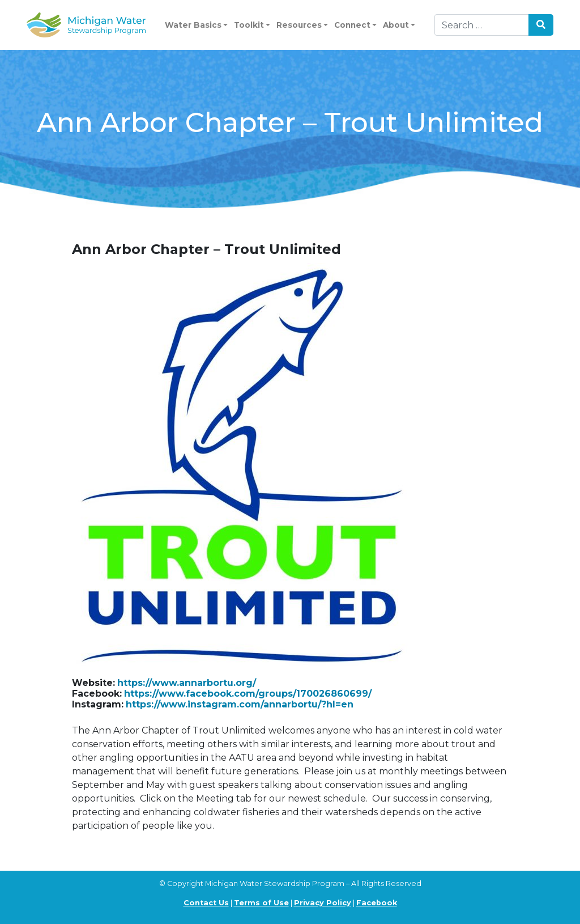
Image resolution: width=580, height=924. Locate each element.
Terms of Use (261, 903)
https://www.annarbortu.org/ (187, 683)
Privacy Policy (323, 903)
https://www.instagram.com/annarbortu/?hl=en (240, 704)
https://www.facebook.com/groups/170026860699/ (248, 694)
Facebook (377, 903)
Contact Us (206, 903)
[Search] (482, 25)
